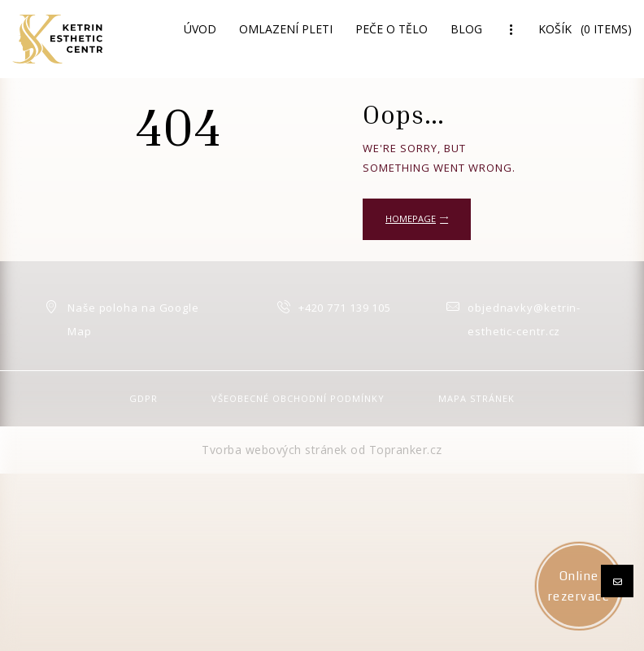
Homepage (411, 218)
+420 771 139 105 (345, 308)
